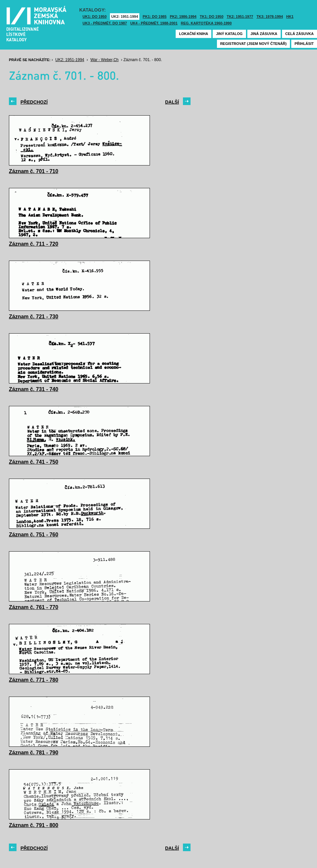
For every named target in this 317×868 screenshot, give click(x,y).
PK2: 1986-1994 (183, 17)
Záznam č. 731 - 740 (34, 389)
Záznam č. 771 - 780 (34, 680)
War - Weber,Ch (105, 60)
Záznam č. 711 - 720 (34, 244)
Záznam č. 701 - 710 (34, 171)
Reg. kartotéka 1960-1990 (206, 23)
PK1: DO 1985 (155, 17)
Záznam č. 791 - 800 (34, 825)
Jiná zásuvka (264, 34)
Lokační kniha (194, 34)
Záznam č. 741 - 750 (34, 462)
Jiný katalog (229, 34)
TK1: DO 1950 (212, 17)
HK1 (290, 17)
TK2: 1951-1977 (240, 17)
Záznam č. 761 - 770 (34, 607)
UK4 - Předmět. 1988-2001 (154, 23)
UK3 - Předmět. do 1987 (105, 23)
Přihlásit (304, 44)
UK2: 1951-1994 (125, 17)
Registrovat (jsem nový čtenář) (253, 44)
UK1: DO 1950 (95, 17)
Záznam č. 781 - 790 (34, 753)
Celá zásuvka (299, 34)
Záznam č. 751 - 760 (34, 535)
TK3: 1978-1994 (270, 17)
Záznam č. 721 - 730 (34, 317)
